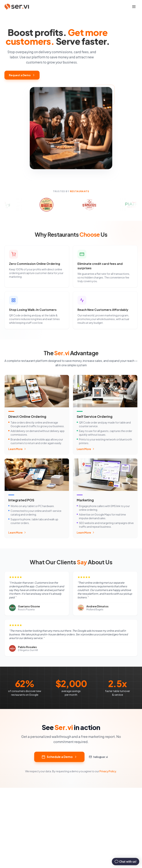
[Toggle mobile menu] (134, 7)
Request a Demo (22, 75)
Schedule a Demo (59, 757)
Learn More (17, 449)
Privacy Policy (108, 771)
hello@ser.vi (98, 757)
